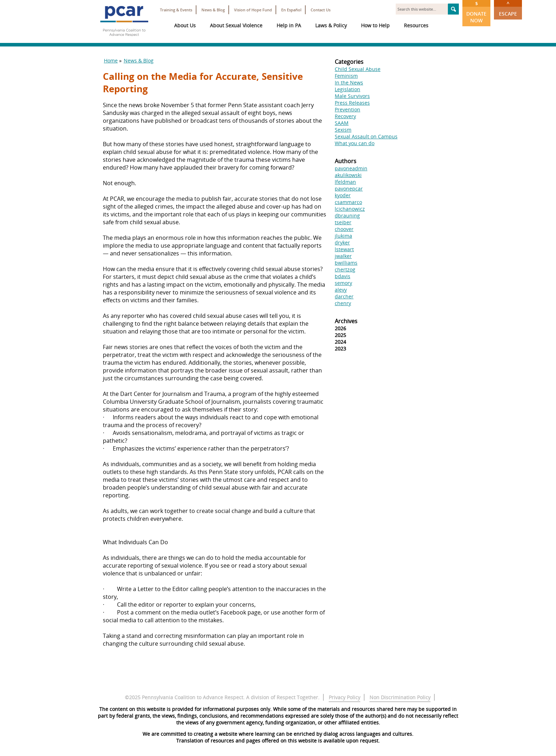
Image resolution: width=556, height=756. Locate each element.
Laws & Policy (331, 25)
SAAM (342, 123)
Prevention (347, 109)
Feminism (346, 76)
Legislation (347, 89)
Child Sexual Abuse (358, 69)
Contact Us (321, 10)
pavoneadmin (351, 168)
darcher (344, 296)
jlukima (343, 236)
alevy (341, 290)
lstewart (344, 249)
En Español (291, 10)
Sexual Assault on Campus (366, 136)
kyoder (343, 195)
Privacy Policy (344, 697)
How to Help (375, 25)
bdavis (343, 276)
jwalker (343, 256)
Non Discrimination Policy (400, 697)
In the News (349, 82)
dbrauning (347, 216)
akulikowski (348, 175)
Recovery (345, 116)
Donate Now (476, 12)
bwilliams (346, 263)
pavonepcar (349, 189)
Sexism (343, 130)
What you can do (355, 143)
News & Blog (213, 10)
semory (343, 283)
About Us (185, 25)
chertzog (345, 269)
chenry (343, 303)
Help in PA (289, 25)
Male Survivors (352, 96)
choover (344, 229)
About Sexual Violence (236, 25)
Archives (346, 321)
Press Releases (352, 103)
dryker (342, 242)
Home (111, 60)
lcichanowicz (350, 209)
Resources (416, 25)
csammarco (348, 202)
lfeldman (345, 182)
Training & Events (176, 10)
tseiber (343, 222)
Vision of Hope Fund (253, 10)
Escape (508, 9)
